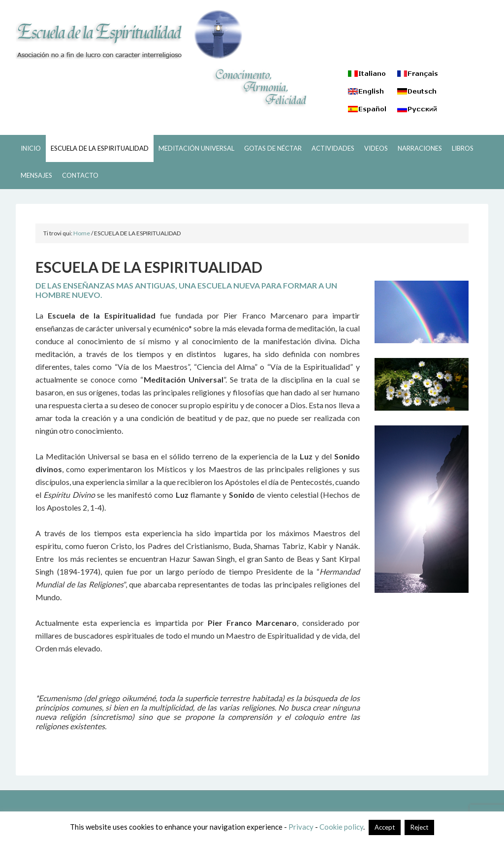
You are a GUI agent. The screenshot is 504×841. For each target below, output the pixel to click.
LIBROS (463, 148)
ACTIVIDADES (333, 148)
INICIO (31, 148)
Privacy (301, 827)
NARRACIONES (420, 148)
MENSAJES (36, 175)
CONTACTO (80, 175)
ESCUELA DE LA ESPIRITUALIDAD (129, 34)
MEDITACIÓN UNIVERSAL (196, 148)
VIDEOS (376, 148)
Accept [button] (385, 827)
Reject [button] (419, 827)
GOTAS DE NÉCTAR (273, 148)
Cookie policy (341, 827)
